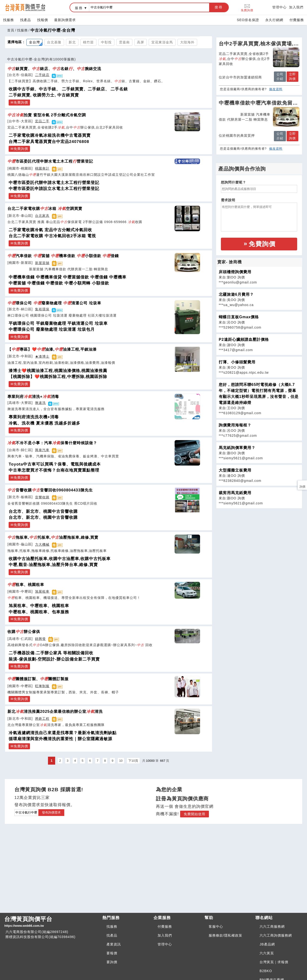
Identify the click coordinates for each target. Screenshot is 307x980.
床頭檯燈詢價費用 (235, 272)
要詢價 (112, 962)
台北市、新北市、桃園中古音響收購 (43, 511)
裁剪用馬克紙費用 (235, 493)
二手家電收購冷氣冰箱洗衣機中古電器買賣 (50, 135)
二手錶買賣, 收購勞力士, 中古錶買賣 (44, 95)
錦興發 (40, 639)
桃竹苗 (88, 42)
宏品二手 (42, 121)
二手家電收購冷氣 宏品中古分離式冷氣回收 (50, 230)
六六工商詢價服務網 (276, 935)
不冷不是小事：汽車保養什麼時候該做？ (52, 443)
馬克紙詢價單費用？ (237, 448)
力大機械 (42, 544)
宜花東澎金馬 (162, 42)
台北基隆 (54, 42)
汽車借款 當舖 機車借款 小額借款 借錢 (63, 256)
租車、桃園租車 (26, 584)
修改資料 (276, 89)
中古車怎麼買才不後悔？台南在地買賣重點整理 (54, 470)
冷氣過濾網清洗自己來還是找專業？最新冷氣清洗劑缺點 (63, 733)
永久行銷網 (274, 20)
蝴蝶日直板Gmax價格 (239, 317)
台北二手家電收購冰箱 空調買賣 (45, 208)
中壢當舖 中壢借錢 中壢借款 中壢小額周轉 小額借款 (59, 283)
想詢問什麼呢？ (233, 182)
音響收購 (42, 497)
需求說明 (228, 200)
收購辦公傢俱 (24, 632)
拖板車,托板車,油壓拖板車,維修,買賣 (53, 537)
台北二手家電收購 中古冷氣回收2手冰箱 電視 (52, 236)
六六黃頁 (267, 953)
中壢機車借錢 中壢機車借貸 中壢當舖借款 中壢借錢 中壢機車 (68, 277)
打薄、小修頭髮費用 (237, 362)
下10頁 (133, 761)
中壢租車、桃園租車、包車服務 (39, 612)
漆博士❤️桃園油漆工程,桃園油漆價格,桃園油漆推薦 (58, 371)
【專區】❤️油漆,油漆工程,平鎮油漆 (52, 349)
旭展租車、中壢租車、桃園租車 (39, 606)
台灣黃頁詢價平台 (51, 922)
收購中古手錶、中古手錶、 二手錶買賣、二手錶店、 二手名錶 (68, 89)
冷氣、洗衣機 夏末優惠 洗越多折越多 (44, 423)
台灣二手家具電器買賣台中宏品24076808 (49, 142)
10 (121, 761)
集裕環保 (42, 309)
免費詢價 (247, 8)
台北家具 (42, 216)
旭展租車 (42, 591)
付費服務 (297, 20)
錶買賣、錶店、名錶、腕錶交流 (54, 69)
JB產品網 (267, 944)
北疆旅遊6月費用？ (236, 294)
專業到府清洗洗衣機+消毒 (34, 417)
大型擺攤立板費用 (235, 470)
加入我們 (296, 7)
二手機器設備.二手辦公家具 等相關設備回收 (51, 653)
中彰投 (106, 42)
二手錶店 (42, 75)
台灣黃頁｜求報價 (274, 962)
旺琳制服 (42, 686)
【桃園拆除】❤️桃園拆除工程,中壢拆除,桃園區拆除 (58, 377)
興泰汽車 (42, 450)
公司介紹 (280, 77)
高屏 (141, 42)
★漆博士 (42, 356)
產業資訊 (114, 944)
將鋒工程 (42, 719)
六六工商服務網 (272, 927)
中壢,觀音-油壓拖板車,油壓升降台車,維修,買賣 (53, 565)
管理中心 (279, 7)
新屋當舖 (42, 263)
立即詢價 (292, 77)
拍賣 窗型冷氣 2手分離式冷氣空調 (47, 115)
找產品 (26, 20)
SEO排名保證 (248, 20)
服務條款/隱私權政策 (225, 935)
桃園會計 (42, 168)
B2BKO (266, 971)
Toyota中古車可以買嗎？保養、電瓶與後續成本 (55, 464)
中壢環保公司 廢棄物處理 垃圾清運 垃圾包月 (52, 329)
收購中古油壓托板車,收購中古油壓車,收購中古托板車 (60, 559)
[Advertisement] (259, 542)
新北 (72, 42)
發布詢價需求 (51, 812)
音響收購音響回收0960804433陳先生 (50, 490)
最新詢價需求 (65, 20)
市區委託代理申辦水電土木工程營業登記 (50, 161)
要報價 (112, 953)
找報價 (43, 20)
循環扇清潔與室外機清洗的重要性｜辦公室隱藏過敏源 (60, 739)
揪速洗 (40, 403)
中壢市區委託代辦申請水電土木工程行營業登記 (54, 183)
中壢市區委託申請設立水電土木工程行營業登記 (54, 189)
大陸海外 (187, 42)
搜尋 (219, 7)
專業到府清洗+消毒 (33, 396)
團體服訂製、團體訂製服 (38, 679)
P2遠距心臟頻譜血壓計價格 (244, 339)
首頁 (11, 30)
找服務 (9, 20)
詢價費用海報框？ (235, 425)
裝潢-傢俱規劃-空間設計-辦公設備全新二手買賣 (54, 659)
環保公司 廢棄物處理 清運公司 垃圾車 (54, 303)
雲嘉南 (124, 42)
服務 (79, 8)
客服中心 (216, 927)
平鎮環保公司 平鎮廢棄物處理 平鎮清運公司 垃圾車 (58, 323)
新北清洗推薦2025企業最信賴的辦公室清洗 (55, 711)
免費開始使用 (195, 814)
